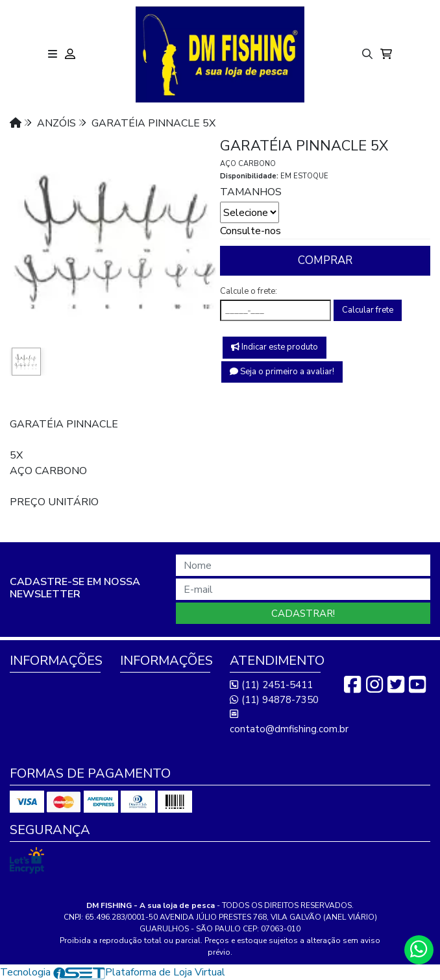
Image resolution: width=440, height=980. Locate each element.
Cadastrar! (303, 614)
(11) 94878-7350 (274, 700)
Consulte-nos (251, 231)
